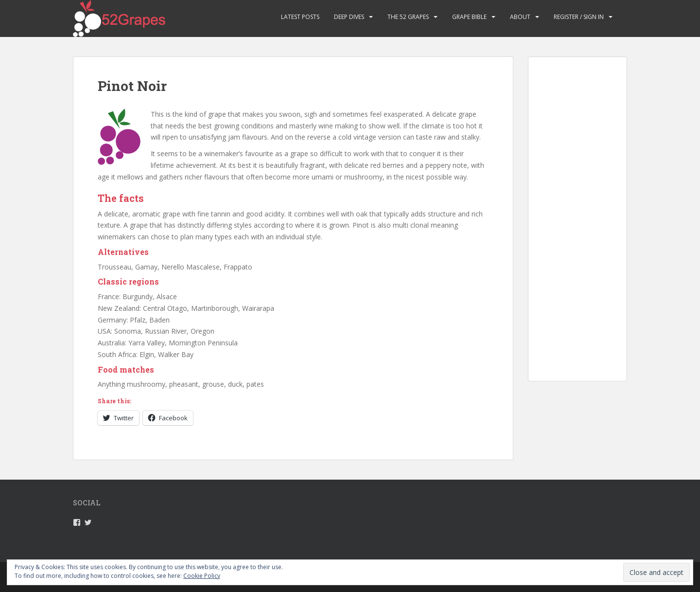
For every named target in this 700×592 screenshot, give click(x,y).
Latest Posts (300, 17)
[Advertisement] (577, 227)
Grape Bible (469, 17)
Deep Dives (349, 17)
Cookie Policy (202, 576)
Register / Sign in (579, 17)
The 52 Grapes (408, 17)
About (520, 17)
